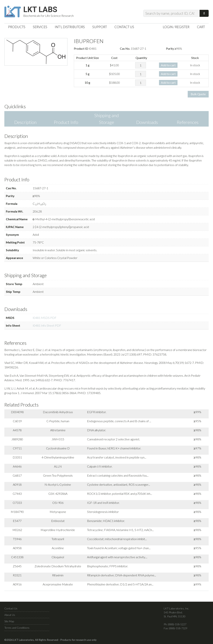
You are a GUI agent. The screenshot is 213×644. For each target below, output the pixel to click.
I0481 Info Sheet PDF (47, 325)
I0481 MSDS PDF (45, 318)
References (188, 122)
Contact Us (11, 608)
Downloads (147, 122)
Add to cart (168, 65)
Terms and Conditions (17, 628)
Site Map (9, 621)
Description (25, 122)
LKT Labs (40, 10)
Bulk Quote (198, 94)
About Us (10, 615)
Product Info (66, 122)
